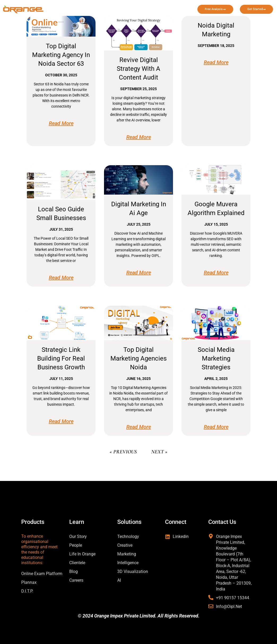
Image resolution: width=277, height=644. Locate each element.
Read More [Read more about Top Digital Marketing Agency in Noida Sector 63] (61, 123)
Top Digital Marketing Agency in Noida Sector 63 (61, 55)
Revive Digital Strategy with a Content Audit (138, 69)
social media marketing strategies (216, 358)
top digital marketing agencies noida (138, 358)
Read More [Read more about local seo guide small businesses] (61, 278)
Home (89, 6)
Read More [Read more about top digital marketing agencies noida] (139, 427)
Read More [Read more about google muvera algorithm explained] (216, 273)
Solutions (118, 7)
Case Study (180, 6)
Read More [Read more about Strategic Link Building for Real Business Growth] (61, 421)
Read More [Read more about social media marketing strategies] (216, 427)
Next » (159, 452)
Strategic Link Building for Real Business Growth (61, 358)
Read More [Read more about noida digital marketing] (216, 62)
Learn (150, 7)
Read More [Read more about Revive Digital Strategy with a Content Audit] (139, 137)
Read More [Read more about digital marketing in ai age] (139, 273)
